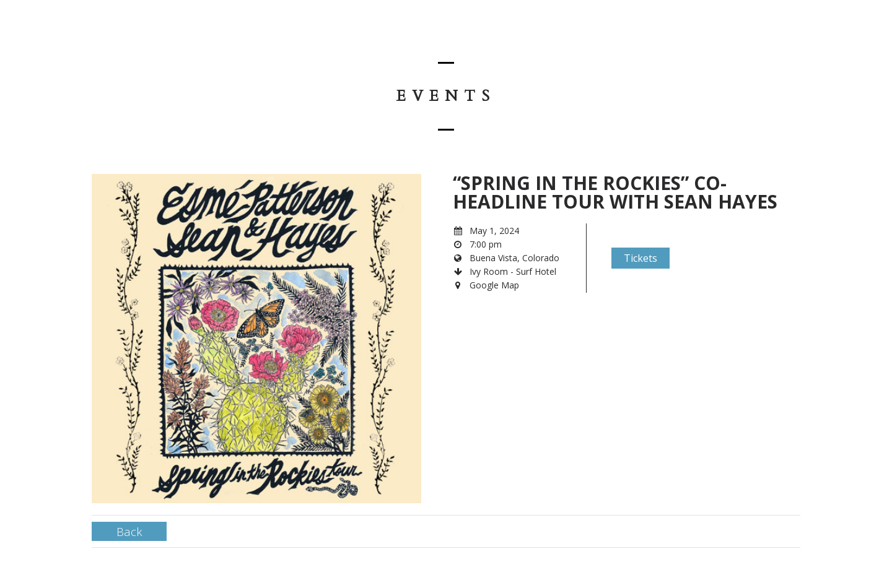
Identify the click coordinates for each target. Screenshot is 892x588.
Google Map (494, 285)
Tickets (641, 258)
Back (129, 531)
